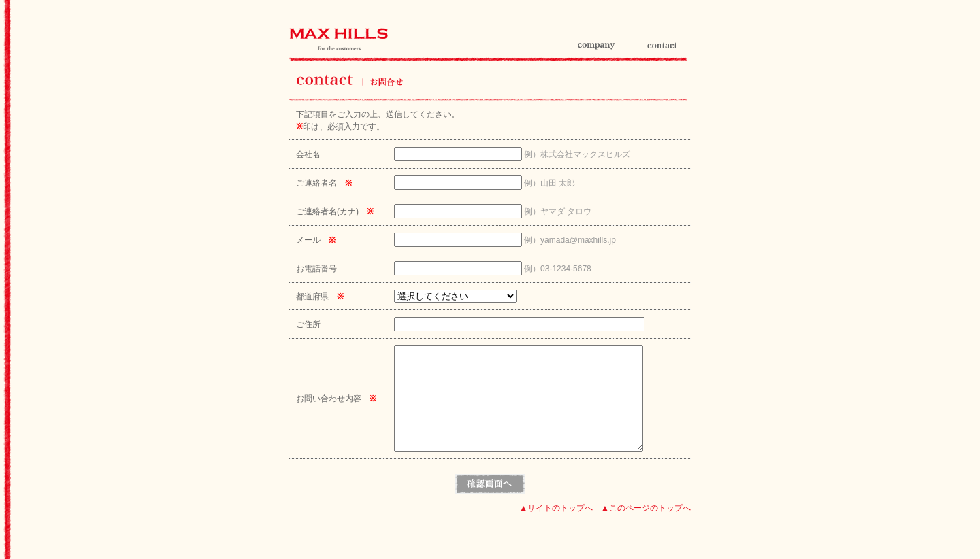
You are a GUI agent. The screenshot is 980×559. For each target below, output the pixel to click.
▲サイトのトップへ (556, 528)
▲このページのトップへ (646, 528)
